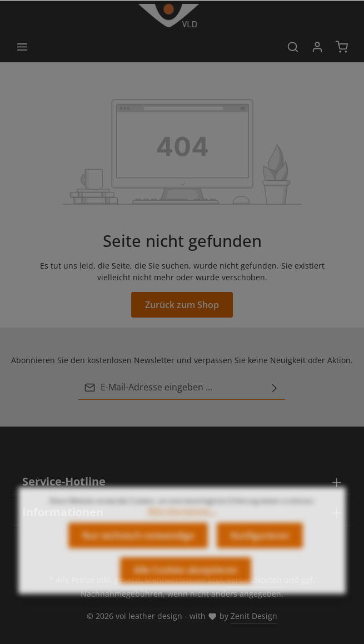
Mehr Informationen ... (182, 517)
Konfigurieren (260, 542)
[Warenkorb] (342, 47)
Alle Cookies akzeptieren (186, 577)
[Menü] (22, 47)
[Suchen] (293, 47)
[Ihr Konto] (317, 47)
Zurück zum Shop (182, 305)
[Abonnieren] (275, 387)
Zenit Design (254, 616)
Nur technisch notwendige (138, 542)
